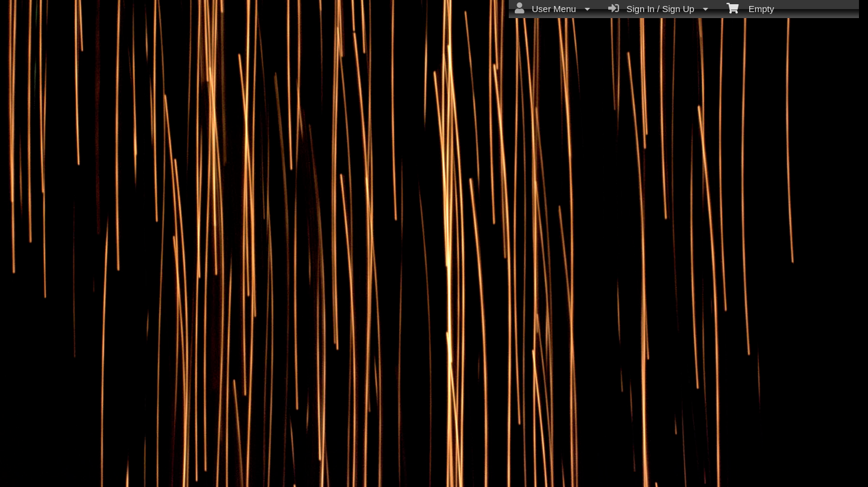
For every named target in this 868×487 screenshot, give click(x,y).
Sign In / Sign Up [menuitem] (658, 8)
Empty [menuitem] (750, 8)
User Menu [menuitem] (552, 8)
